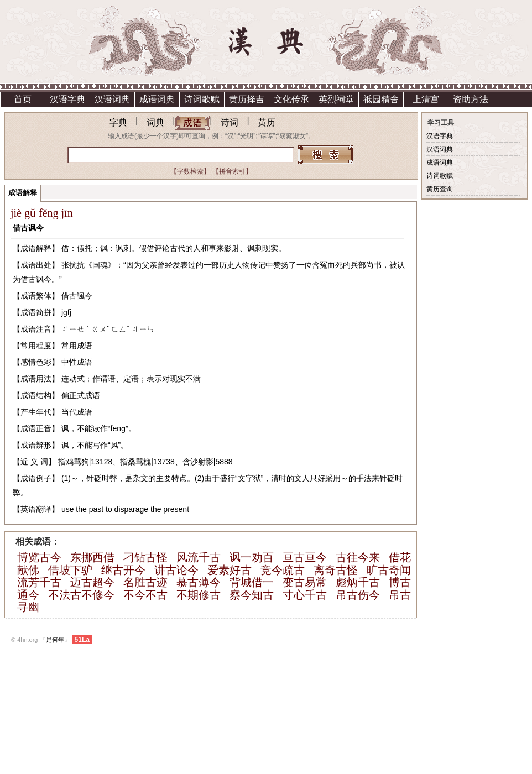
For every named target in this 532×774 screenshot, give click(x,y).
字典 (118, 122)
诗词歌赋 (202, 99)
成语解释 (23, 193)
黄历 (267, 122)
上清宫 (426, 99)
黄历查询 (440, 189)
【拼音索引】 (232, 171)
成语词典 (157, 99)
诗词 (230, 122)
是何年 (55, 640)
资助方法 (471, 99)
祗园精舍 (381, 99)
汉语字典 (67, 99)
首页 (23, 99)
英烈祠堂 (336, 99)
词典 (155, 122)
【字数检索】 (190, 171)
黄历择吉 (247, 99)
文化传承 (291, 99)
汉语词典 (112, 99)
